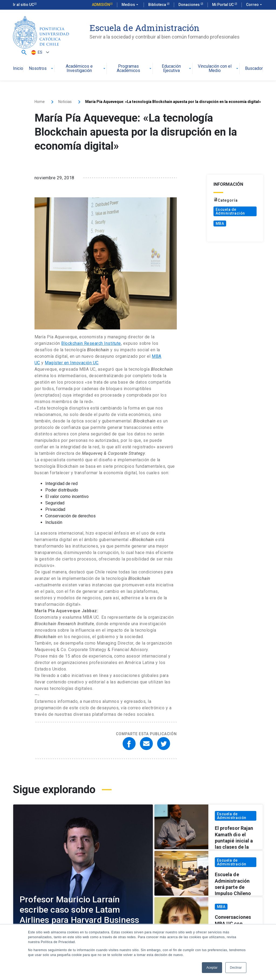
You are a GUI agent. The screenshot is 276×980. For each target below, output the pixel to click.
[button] (24, 52)
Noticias (65, 102)
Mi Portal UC (223, 5)
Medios (130, 5)
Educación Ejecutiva (177, 69)
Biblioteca (158, 5)
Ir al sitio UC (23, 5)
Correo (255, 5)
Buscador (254, 69)
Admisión (101, 5)
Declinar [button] (236, 968)
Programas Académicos (134, 69)
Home (40, 102)
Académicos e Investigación (86, 69)
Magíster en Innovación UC (72, 363)
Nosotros (42, 69)
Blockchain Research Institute (91, 343)
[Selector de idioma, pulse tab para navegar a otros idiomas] (40, 52)
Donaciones (189, 5)
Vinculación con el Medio (219, 69)
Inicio (18, 69)
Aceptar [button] (212, 968)
